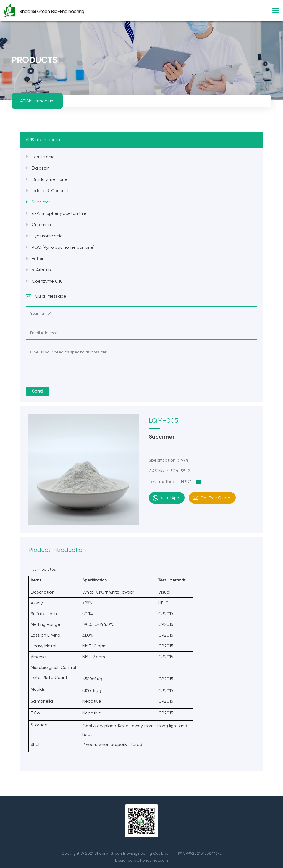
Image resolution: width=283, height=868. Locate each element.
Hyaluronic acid (47, 236)
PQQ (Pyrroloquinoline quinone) (63, 247)
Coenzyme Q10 (47, 281)
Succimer (41, 202)
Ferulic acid (43, 157)
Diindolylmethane (50, 179)
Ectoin (38, 259)
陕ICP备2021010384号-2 (200, 853)
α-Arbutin (41, 270)
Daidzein (41, 168)
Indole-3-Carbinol (50, 191)
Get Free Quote (215, 498)
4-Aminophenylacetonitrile (59, 213)
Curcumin (41, 225)
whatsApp (170, 498)
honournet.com (154, 860)
